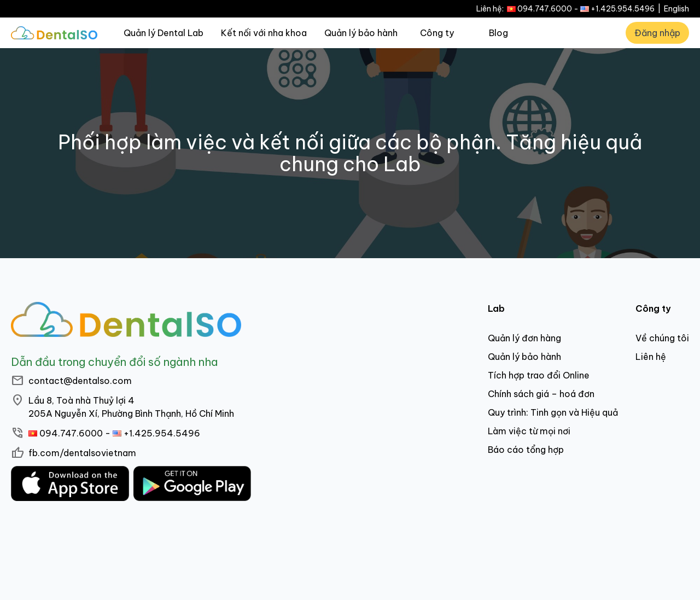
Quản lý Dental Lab (164, 33)
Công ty (437, 33)
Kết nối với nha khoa (264, 33)
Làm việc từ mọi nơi (529, 431)
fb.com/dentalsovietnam (82, 453)
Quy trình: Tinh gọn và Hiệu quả (553, 412)
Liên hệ (651, 357)
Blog (498, 33)
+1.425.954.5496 (623, 9)
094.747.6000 (545, 9)
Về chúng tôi (662, 338)
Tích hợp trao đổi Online (539, 375)
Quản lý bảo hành (361, 33)
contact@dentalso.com (80, 381)
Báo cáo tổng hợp (526, 450)
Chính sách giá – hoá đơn (541, 394)
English (676, 9)
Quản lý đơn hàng (524, 338)
